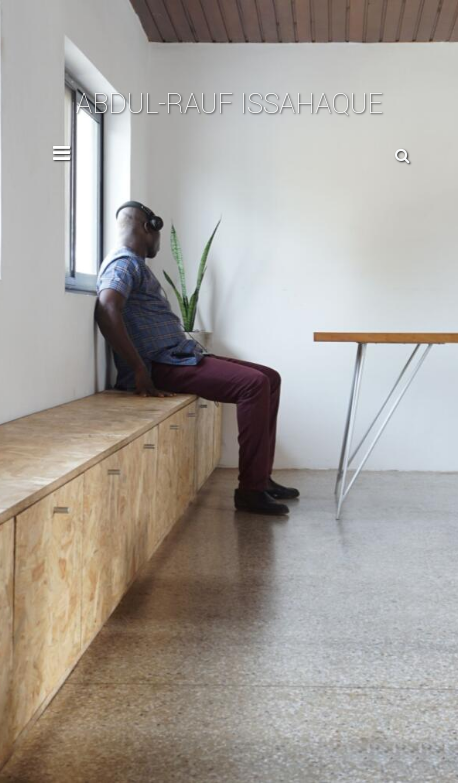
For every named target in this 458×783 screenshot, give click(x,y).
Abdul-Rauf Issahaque (229, 104)
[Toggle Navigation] (62, 158)
